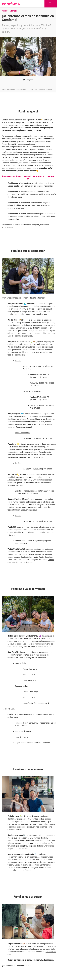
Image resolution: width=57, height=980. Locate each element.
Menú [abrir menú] (50, 4)
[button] (11, 4)
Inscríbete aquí (8, 709)
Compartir (28, 80)
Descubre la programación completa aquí (31, 314)
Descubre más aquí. (24, 427)
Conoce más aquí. (21, 849)
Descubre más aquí (15, 485)
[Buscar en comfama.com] (40, 4)
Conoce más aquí (43, 647)
